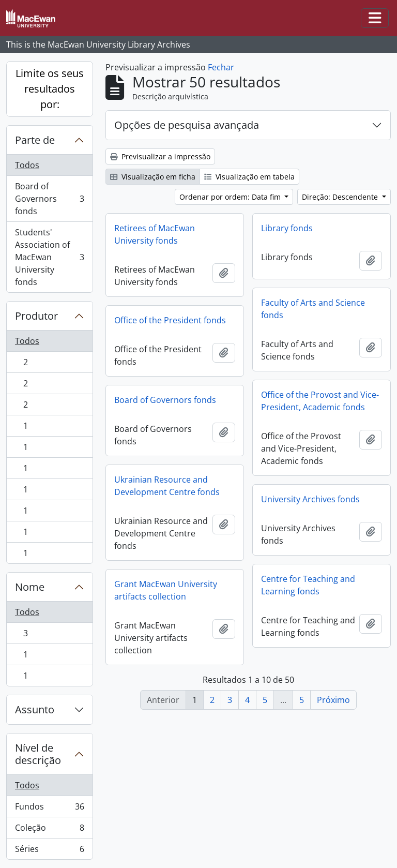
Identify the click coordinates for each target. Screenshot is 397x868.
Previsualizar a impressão (160, 156)
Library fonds (287, 228)
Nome (30, 587)
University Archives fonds (310, 499)
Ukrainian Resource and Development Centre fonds (167, 486)
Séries (49, 851)
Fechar (221, 67)
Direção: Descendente (341, 197)
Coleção (49, 830)
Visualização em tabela (249, 177)
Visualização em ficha (153, 177)
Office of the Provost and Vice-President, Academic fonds (320, 401)
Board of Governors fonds (49, 199)
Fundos (49, 809)
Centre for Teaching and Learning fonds (308, 585)
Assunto (35, 709)
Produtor (36, 316)
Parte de (35, 140)
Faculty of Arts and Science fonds (313, 309)
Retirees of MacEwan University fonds (155, 234)
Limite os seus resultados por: (50, 89)
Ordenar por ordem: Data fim (231, 197)
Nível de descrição (38, 754)
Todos (27, 165)
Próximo (333, 700)
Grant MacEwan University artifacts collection (166, 590)
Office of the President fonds (170, 320)
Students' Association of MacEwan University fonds (49, 257)
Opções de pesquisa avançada (187, 125)
